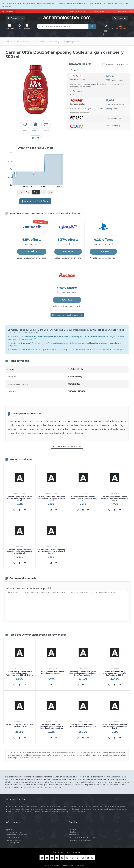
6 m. (36, 192)
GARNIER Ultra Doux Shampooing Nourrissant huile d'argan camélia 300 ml (51, 551)
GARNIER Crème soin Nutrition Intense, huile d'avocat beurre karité (19, 498)
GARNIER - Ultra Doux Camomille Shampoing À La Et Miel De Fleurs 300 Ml (51, 498)
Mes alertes (74, 835)
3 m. (28, 192)
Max (50, 192)
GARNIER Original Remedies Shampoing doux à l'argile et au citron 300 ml (19, 551)
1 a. (43, 192)
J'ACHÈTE (32, 252)
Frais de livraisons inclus (115, 65)
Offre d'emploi (12, 837)
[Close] (130, 4)
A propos (10, 830)
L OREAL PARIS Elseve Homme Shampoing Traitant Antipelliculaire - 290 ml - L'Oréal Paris (19, 674)
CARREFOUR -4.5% (78, 11)
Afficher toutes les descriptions (67, 446)
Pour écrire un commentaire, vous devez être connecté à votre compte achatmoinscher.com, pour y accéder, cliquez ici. (67, 605)
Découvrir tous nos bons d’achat (67, 315)
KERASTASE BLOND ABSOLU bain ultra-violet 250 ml (19, 725)
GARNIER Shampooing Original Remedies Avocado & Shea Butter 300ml (115, 498)
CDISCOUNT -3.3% (103, 11)
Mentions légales (13, 840)
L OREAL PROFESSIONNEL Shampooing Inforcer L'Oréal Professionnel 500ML (115, 673)
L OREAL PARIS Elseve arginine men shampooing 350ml (51, 672)
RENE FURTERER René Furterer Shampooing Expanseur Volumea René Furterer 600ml (83, 673)
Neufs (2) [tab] (75, 70)
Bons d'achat (15, 18)
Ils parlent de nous (14, 832)
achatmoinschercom (67, 18)
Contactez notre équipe (16, 835)
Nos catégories (12, 843)
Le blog (72, 830)
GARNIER (76, 369)
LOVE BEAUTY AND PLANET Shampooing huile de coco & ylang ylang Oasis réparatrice (51, 726)
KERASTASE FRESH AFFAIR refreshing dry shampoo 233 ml (83, 725)
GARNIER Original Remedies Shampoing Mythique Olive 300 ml (83, 498)
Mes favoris (74, 832)
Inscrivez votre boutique (80, 840)
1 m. (20, 192)
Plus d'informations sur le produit (80, 95)
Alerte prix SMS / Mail (35, 201)
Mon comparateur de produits (83, 837)
